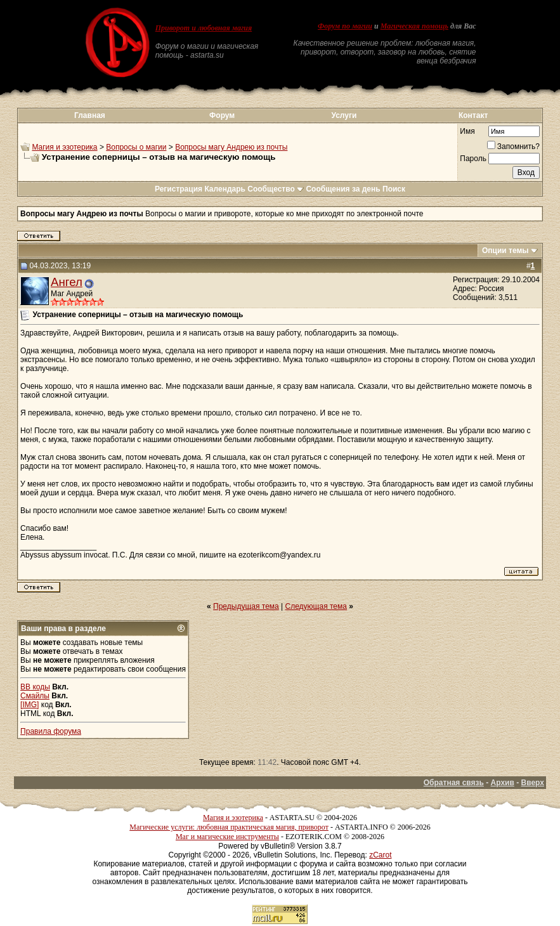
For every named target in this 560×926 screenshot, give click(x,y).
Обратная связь (454, 783)
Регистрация (179, 189)
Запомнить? (513, 147)
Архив (503, 783)
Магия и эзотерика (64, 147)
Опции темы (505, 251)
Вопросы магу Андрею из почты (231, 147)
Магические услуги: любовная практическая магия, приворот (229, 827)
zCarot (380, 855)
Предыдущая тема (246, 606)
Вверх (533, 783)
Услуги (344, 115)
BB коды (35, 687)
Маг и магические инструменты (227, 837)
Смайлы (35, 696)
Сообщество (276, 189)
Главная (90, 115)
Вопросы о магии (136, 147)
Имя (467, 131)
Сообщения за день (343, 189)
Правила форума (51, 731)
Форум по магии (345, 26)
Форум (222, 115)
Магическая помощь (414, 26)
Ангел (67, 282)
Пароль (473, 159)
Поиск (394, 189)
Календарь (225, 189)
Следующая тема (316, 606)
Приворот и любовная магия (204, 28)
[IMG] (29, 705)
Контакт (473, 115)
